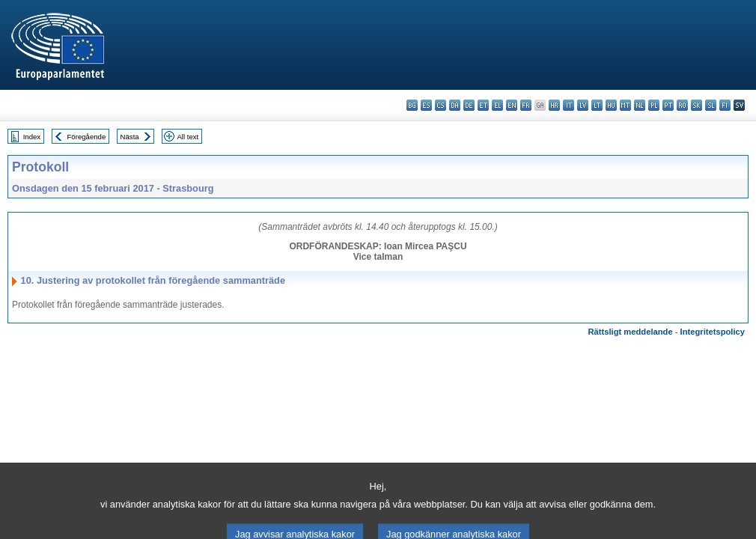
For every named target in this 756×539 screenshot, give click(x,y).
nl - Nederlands (640, 105)
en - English (512, 105)
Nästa (130, 137)
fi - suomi (725, 105)
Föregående (87, 137)
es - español (426, 105)
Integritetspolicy (713, 332)
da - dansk (455, 105)
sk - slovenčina (696, 105)
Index (32, 137)
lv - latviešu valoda (583, 105)
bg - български (412, 105)
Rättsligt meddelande (630, 332)
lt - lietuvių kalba (597, 105)
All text (188, 137)
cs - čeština (441, 105)
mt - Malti (625, 105)
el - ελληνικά (497, 105)
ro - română (682, 105)
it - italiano (568, 105)
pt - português (668, 105)
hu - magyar (611, 105)
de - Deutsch (469, 105)
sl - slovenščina (711, 105)
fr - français (526, 105)
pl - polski (654, 105)
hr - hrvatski (554, 105)
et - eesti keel (483, 105)
